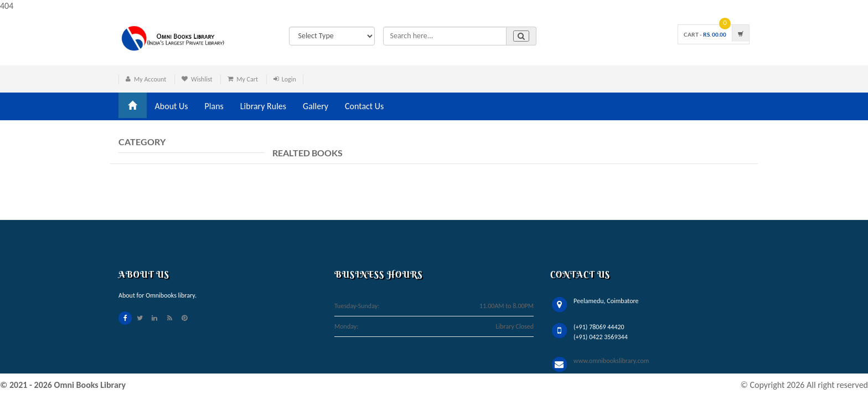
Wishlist (202, 79)
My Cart (247, 79)
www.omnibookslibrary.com (611, 361)
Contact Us (364, 106)
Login (289, 79)
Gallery (316, 106)
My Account (150, 79)
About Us (172, 106)
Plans (214, 106)
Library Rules (263, 106)
